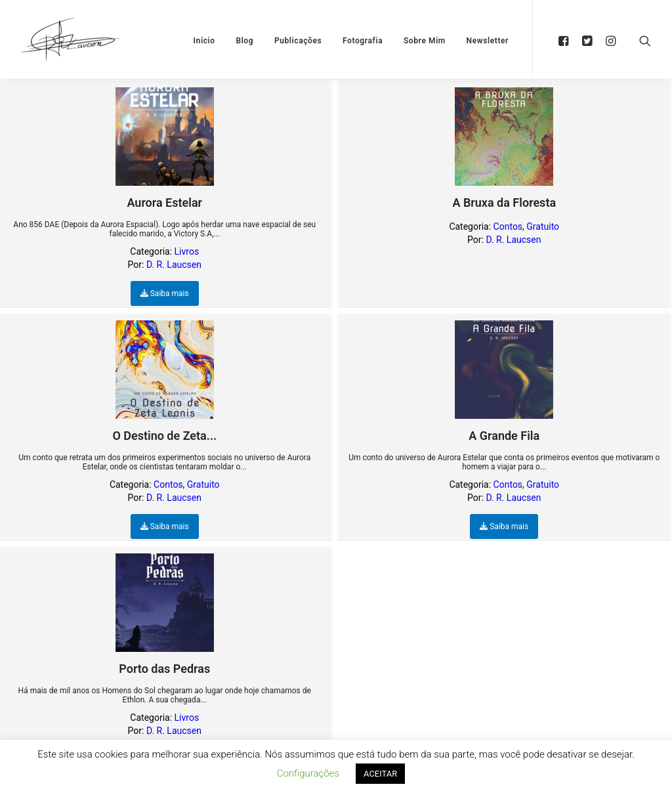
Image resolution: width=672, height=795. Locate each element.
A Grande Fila (504, 381)
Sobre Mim (425, 41)
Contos (508, 226)
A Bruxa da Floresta (504, 148)
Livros (187, 251)
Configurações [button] (308, 773)
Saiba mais (165, 293)
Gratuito (543, 226)
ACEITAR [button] (380, 774)
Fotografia (363, 41)
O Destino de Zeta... (164, 381)
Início (204, 41)
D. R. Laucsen (174, 265)
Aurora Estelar (165, 148)
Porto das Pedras (165, 614)
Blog (244, 41)
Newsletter (488, 41)
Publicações (298, 41)
